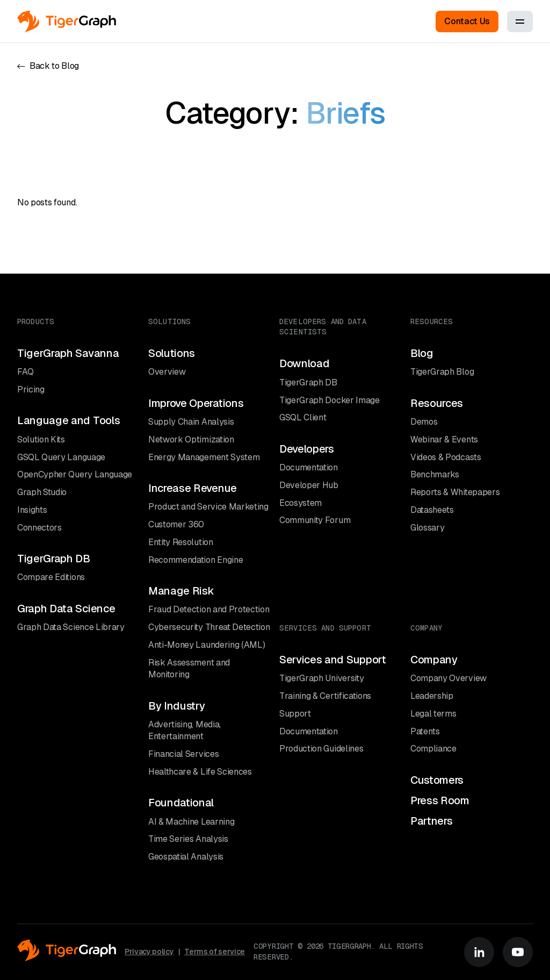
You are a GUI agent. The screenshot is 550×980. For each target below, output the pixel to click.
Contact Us (467, 21)
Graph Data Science (66, 609)
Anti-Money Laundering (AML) (207, 645)
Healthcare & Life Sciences (200, 772)
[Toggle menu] (520, 22)
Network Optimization (191, 439)
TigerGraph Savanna (68, 353)
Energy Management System (204, 457)
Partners (431, 821)
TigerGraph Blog (442, 372)
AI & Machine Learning (191, 822)
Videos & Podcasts (446, 457)
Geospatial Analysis (186, 857)
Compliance (433, 749)
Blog (422, 353)
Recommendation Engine (196, 560)
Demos (424, 422)
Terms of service (215, 952)
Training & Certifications (325, 696)
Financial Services (183, 754)
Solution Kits (41, 439)
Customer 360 (176, 524)
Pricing (31, 389)
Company (434, 660)
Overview (167, 372)
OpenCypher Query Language (75, 474)
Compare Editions (51, 577)
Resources (437, 403)
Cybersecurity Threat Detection (209, 627)
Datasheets (432, 510)
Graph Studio (42, 492)
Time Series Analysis (188, 839)
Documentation (309, 467)
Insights (32, 510)
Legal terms (433, 714)
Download (304, 363)
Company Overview (448, 678)
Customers (437, 780)
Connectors (39, 528)
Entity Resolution (181, 542)
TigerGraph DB (54, 559)
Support (295, 714)
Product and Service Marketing (208, 507)
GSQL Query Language (61, 457)
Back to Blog (48, 66)
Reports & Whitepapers (455, 492)
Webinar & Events (444, 439)
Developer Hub (309, 485)
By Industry (176, 706)
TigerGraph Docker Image (330, 400)
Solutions (172, 353)
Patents (425, 731)
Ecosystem (301, 503)
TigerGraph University (321, 678)
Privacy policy (149, 952)
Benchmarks (435, 474)
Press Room (440, 800)
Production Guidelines (321, 749)
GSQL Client (303, 417)
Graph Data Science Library (71, 627)
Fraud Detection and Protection (209, 609)
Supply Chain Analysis (191, 422)
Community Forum (315, 520)
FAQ (26, 372)
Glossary (427, 528)
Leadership (432, 696)
